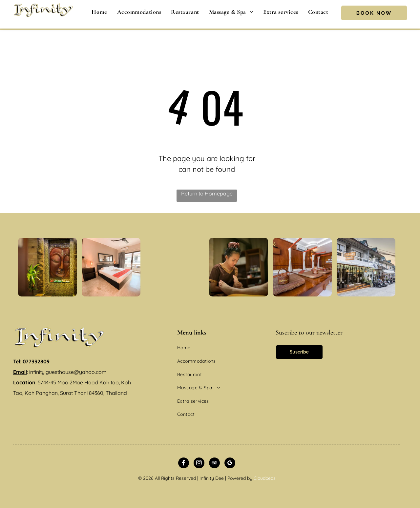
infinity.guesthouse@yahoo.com (68, 372)
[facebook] (184, 464)
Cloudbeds (265, 478)
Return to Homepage (207, 193)
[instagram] (199, 464)
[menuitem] (99, 12)
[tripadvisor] (214, 464)
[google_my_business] (230, 464)
